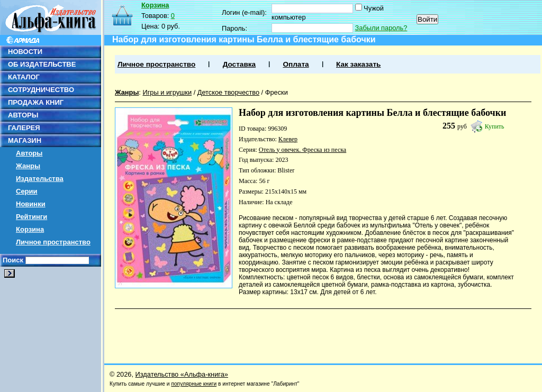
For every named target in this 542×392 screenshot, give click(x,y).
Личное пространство (53, 242)
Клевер (288, 139)
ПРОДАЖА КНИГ (36, 102)
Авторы (29, 153)
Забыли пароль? (381, 28)
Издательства (40, 179)
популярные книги (194, 384)
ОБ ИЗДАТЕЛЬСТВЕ (42, 64)
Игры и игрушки (167, 92)
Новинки (31, 204)
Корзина (30, 229)
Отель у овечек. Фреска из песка (302, 150)
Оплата (296, 64)
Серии (27, 191)
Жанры (28, 166)
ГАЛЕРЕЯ (24, 128)
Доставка (239, 64)
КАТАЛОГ (24, 77)
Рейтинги (31, 217)
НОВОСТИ (25, 52)
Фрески (277, 92)
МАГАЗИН (25, 140)
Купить (495, 126)
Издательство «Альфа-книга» (182, 374)
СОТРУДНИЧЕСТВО (41, 90)
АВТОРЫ (23, 115)
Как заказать (358, 64)
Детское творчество (228, 92)
